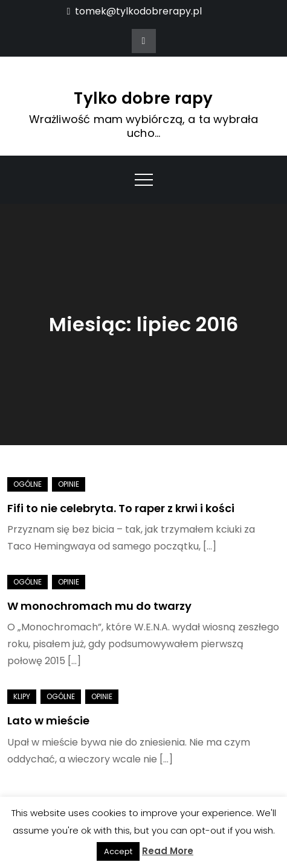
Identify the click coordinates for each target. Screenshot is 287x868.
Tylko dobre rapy (143, 98)
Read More (168, 851)
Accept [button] (118, 851)
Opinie (69, 484)
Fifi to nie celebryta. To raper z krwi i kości (121, 508)
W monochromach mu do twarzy (99, 606)
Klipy (22, 696)
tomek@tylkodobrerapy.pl (135, 11)
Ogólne (27, 484)
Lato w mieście (48, 721)
